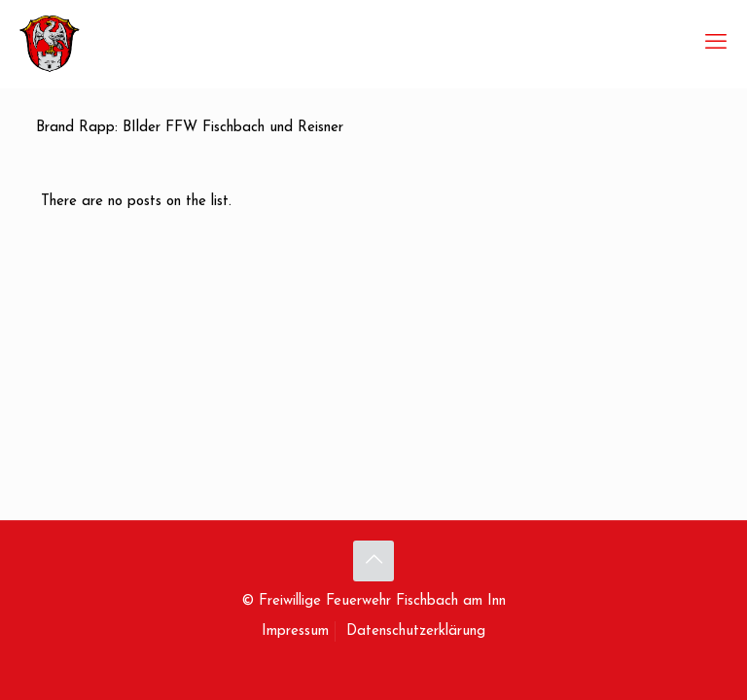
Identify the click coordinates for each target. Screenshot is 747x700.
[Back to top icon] (373, 561)
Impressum (295, 631)
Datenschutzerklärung (416, 631)
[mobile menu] (716, 44)
